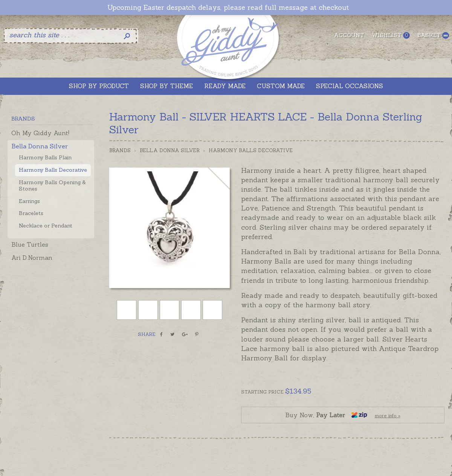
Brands (120, 150)
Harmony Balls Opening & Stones (52, 185)
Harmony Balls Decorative (53, 170)
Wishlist (391, 35)
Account (349, 35)
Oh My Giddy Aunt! (40, 133)
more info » (388, 416)
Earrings (29, 201)
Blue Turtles (30, 244)
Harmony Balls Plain (45, 157)
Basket (433, 35)
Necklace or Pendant (46, 226)
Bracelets (31, 213)
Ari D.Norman (32, 258)
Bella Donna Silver (40, 146)
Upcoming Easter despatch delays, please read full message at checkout (228, 8)
